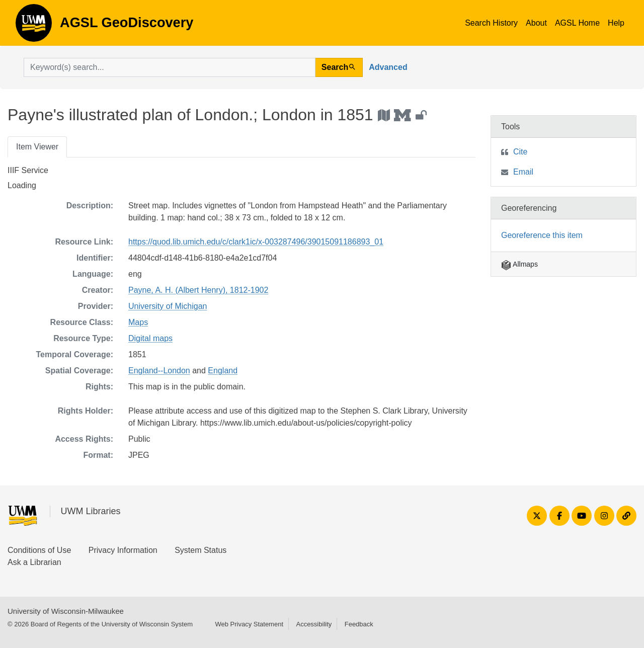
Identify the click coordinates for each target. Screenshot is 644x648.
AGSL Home (577, 23)
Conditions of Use (39, 550)
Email (523, 172)
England (223, 371)
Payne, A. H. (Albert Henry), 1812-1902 (198, 290)
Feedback (359, 624)
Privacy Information (123, 550)
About (536, 23)
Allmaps (519, 264)
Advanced (388, 67)
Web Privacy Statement (249, 624)
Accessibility (314, 624)
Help (616, 23)
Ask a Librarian (34, 562)
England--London (159, 371)
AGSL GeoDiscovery (34, 26)
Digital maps (150, 338)
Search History (491, 23)
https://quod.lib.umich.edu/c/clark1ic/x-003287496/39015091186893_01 (256, 242)
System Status (200, 550)
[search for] (170, 67)
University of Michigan (168, 306)
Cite (520, 152)
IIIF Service (28, 170)
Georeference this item (542, 235)
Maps (138, 322)
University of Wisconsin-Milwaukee (66, 611)
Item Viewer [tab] (37, 147)
